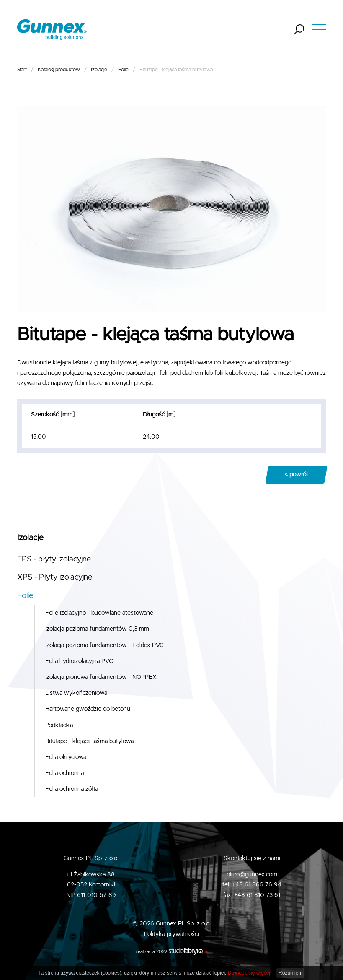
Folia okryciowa (66, 757)
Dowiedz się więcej (249, 973)
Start (22, 70)
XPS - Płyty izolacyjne (55, 577)
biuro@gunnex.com (252, 875)
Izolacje (99, 70)
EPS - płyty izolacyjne (54, 559)
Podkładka (59, 725)
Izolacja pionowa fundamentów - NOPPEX (101, 677)
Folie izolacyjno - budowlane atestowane (99, 613)
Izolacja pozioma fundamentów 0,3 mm (97, 629)
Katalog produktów (59, 70)
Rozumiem (290, 973)
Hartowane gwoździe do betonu (88, 709)
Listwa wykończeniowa (76, 693)
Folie (123, 70)
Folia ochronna (64, 773)
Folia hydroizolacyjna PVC (79, 661)
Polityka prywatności (171, 934)
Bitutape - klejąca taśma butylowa (89, 741)
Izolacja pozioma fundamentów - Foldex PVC (104, 645)
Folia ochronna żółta (72, 789)
